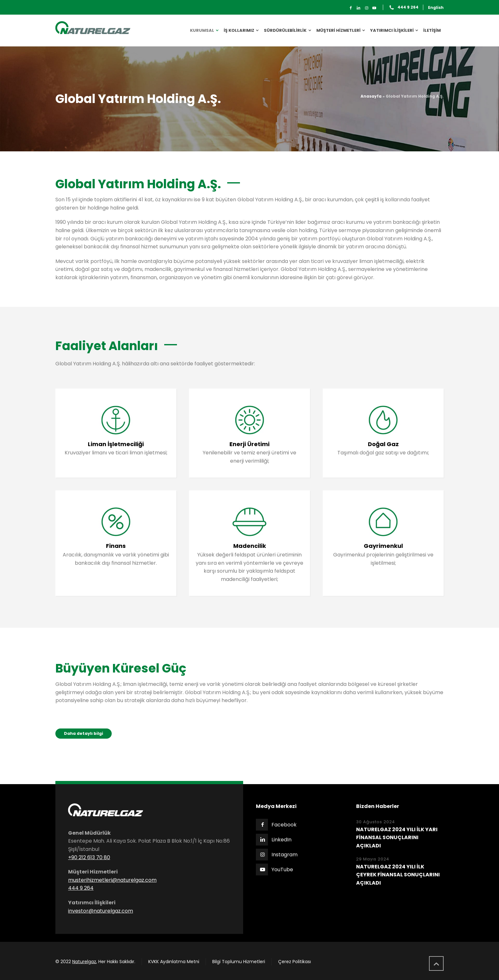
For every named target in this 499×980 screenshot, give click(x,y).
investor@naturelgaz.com (101, 911)
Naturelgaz (84, 962)
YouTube (282, 870)
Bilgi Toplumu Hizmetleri (239, 962)
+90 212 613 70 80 (89, 857)
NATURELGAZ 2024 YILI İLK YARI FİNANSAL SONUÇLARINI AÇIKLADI (397, 838)
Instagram (285, 855)
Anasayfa (371, 96)
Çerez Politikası (295, 962)
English (436, 7)
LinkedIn (281, 840)
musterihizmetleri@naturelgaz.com (112, 880)
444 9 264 (408, 7)
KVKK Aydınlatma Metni (174, 962)
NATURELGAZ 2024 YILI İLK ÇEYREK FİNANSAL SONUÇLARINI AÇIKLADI (398, 875)
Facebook (284, 825)
